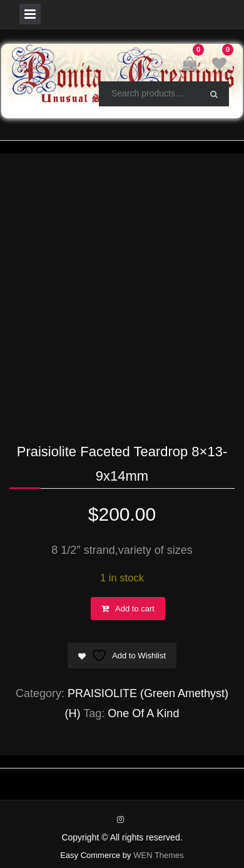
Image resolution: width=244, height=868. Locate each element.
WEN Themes (159, 855)
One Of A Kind (143, 713)
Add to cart (135, 609)
